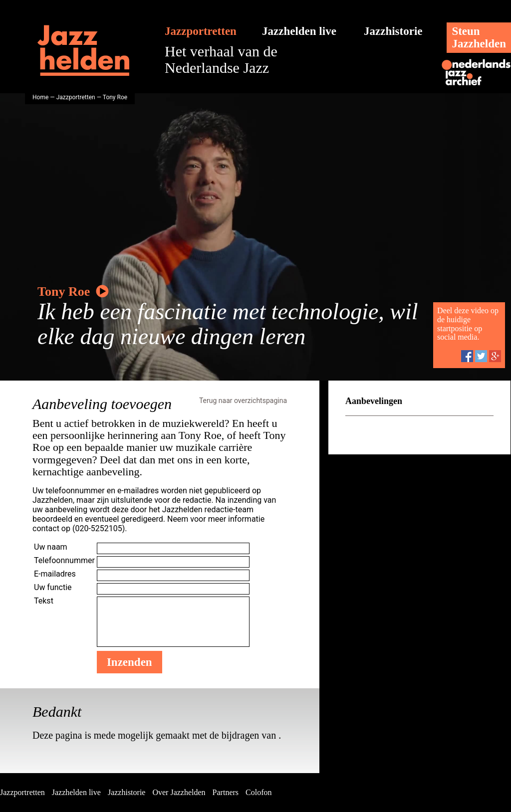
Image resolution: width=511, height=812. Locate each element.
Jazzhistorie (393, 31)
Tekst (44, 601)
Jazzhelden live (299, 31)
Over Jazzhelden (179, 792)
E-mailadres (55, 574)
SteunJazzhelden (479, 37)
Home (40, 97)
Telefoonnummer (64, 560)
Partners (226, 792)
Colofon (258, 792)
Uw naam (51, 547)
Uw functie (53, 587)
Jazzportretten (201, 31)
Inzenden (129, 662)
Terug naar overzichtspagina (243, 401)
